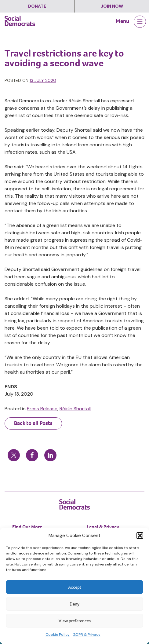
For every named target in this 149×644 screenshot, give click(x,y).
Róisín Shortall (75, 409)
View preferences (75, 621)
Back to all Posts (33, 423)
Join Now (112, 6)
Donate (37, 6)
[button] (140, 536)
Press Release (42, 409)
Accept (75, 587)
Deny (74, 604)
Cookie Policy (58, 635)
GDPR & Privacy (87, 635)
